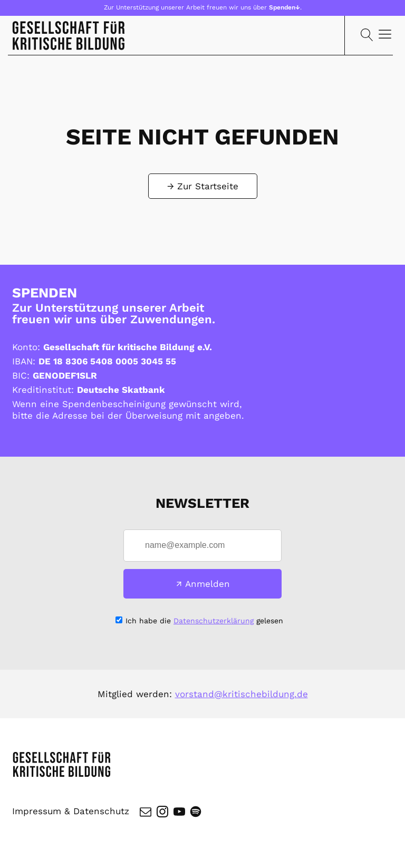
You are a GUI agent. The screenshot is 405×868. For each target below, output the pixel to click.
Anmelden (208, 584)
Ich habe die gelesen (204, 621)
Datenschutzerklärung (214, 621)
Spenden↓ (285, 7)
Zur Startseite (208, 186)
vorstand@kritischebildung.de (242, 694)
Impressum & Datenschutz (71, 812)
